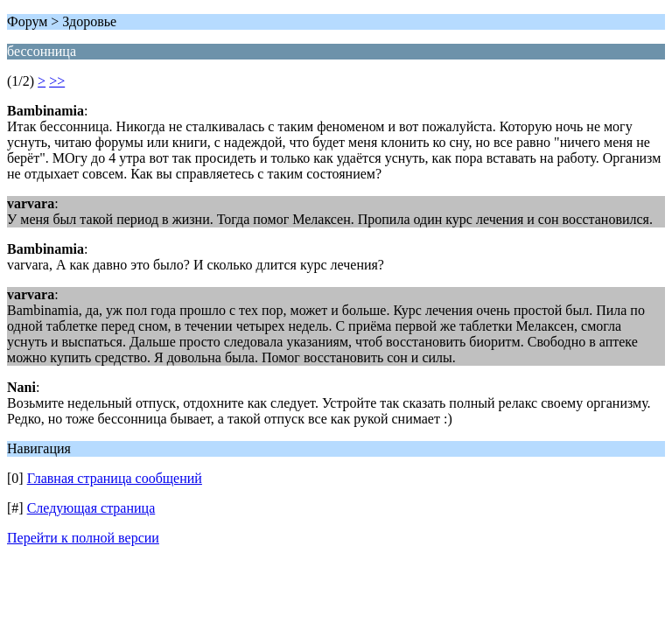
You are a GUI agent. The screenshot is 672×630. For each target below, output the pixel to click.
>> (57, 81)
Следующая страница (91, 508)
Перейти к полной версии (83, 538)
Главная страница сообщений (115, 478)
